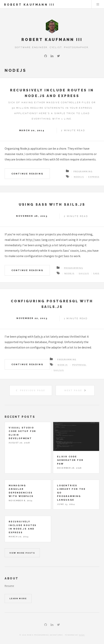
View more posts (22, 553)
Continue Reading (27, 174)
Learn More (18, 598)
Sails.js (47, 245)
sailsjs (84, 273)
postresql (80, 365)
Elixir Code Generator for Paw (70, 460)
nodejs (79, 177)
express (94, 177)
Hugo (82, 635)
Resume (9, 586)
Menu (98, 4)
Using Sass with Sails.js (52, 204)
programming (83, 171)
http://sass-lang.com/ (40, 240)
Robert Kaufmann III (29, 5)
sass (96, 273)
